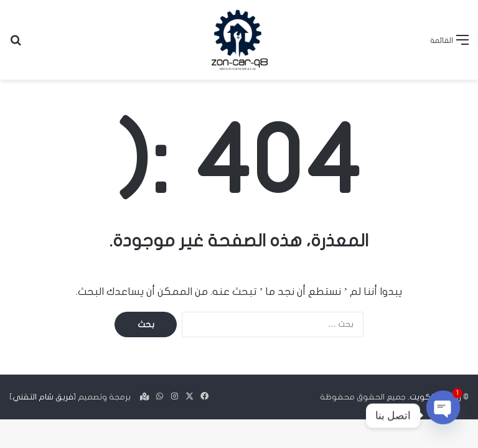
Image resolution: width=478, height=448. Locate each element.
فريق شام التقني (43, 397)
